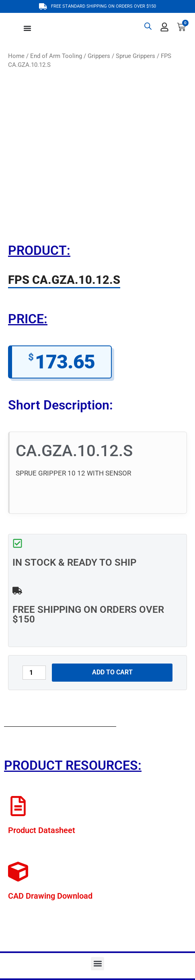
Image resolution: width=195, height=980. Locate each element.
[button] (97, 964)
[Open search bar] (148, 26)
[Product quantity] (34, 673)
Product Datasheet (42, 830)
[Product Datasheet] (18, 806)
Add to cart (112, 672)
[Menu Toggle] (27, 28)
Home (16, 56)
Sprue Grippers (135, 56)
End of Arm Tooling (56, 56)
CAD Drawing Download (50, 896)
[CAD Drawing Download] (18, 872)
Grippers (99, 56)
